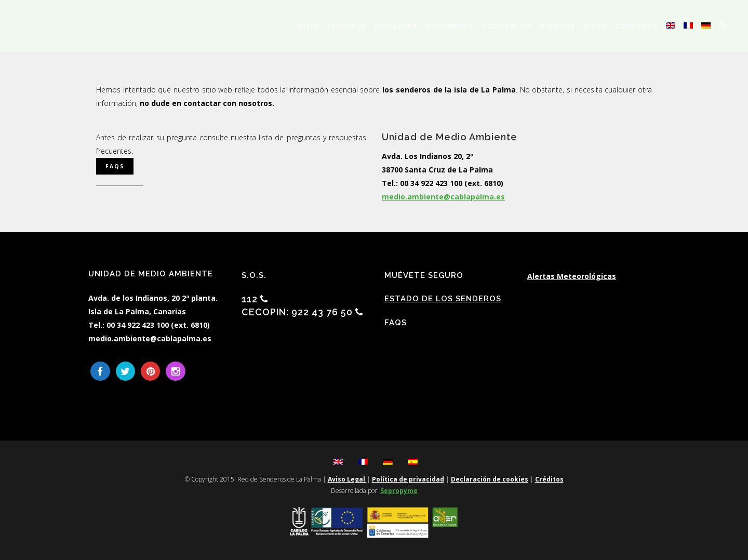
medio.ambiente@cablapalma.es (443, 197)
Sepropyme (399, 491)
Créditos (549, 479)
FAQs (396, 323)
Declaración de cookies (490, 479)
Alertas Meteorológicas (572, 276)
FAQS (115, 166)
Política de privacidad (408, 479)
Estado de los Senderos (443, 299)
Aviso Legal (347, 479)
